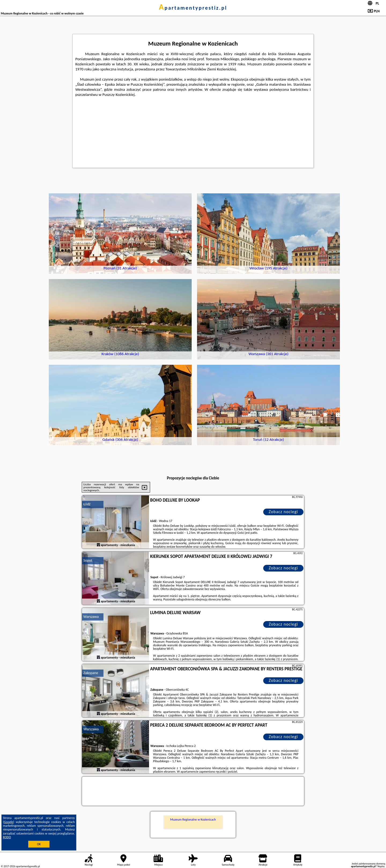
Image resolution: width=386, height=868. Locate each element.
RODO (7, 837)
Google (9, 822)
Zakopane (91, 673)
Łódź (87, 504)
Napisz (381, 866)
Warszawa (91, 617)
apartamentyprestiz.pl (193, 8)
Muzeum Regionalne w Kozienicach (193, 820)
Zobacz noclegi (283, 512)
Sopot (88, 560)
